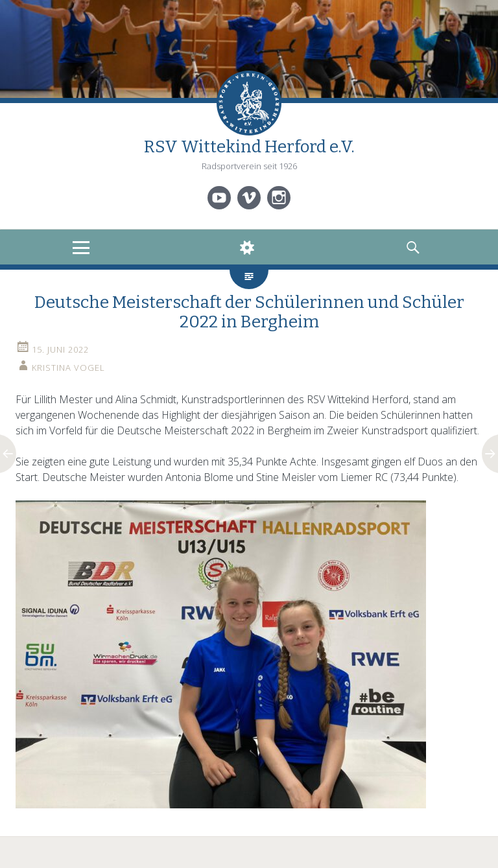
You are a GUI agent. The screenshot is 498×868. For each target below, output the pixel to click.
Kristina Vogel (68, 368)
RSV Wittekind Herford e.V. (249, 147)
